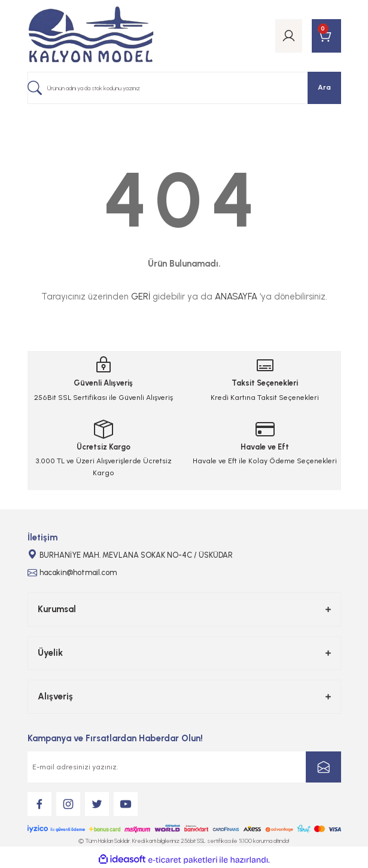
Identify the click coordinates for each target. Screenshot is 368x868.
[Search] (184, 88)
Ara (324, 87)
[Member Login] (289, 36)
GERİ (141, 297)
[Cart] (326, 36)
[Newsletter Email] (184, 767)
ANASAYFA (236, 297)
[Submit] (323, 767)
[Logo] (91, 36)
